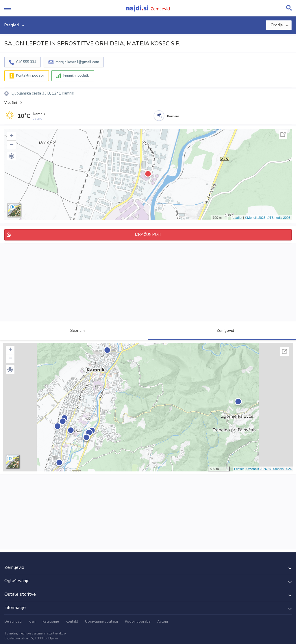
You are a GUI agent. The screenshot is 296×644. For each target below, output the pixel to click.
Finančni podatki (76, 75)
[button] (12, 156)
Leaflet (237, 218)
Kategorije (51, 621)
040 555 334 (26, 62)
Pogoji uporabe (138, 621)
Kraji (32, 621)
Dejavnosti (13, 621)
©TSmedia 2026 (279, 218)
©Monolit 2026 (255, 218)
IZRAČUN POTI (148, 235)
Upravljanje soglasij (101, 621)
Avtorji (163, 621)
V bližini (11, 103)
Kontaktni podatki (30, 75)
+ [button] (12, 136)
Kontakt (72, 621)
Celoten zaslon (283, 134)
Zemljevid (222, 331)
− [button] (12, 145)
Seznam (74, 331)
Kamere (173, 116)
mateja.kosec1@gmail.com (77, 62)
